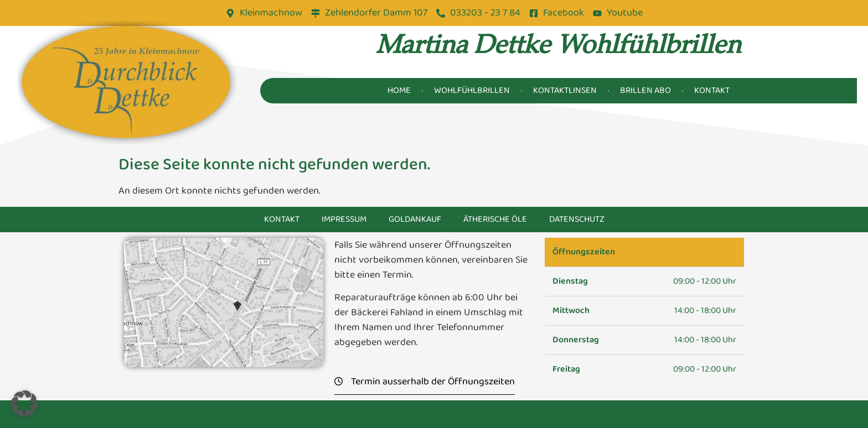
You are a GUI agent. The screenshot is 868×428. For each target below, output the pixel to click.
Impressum (344, 219)
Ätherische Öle (495, 219)
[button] (24, 404)
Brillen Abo (645, 90)
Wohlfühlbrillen (472, 90)
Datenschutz (577, 219)
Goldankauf (415, 219)
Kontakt (712, 90)
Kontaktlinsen (565, 90)
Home (399, 90)
